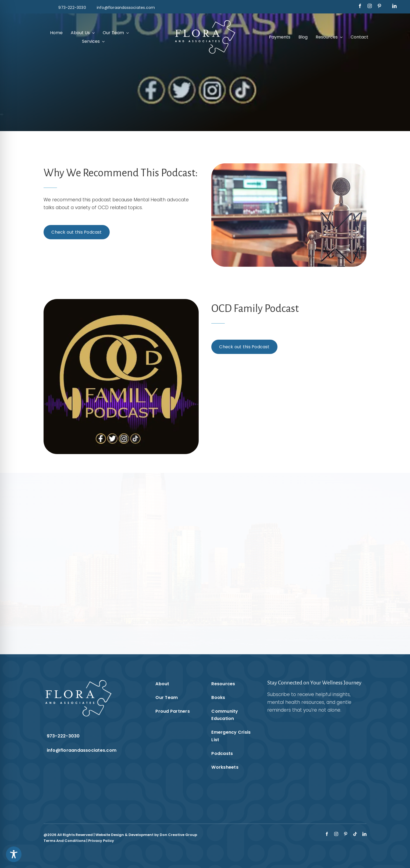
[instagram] (370, 6)
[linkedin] (394, 6)
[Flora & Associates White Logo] (205, 21)
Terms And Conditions (65, 841)
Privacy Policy (101, 841)
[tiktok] (355, 834)
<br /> (310, 758)
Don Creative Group (178, 835)
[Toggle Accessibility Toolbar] (14, 854)
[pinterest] (379, 6)
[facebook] (360, 6)
